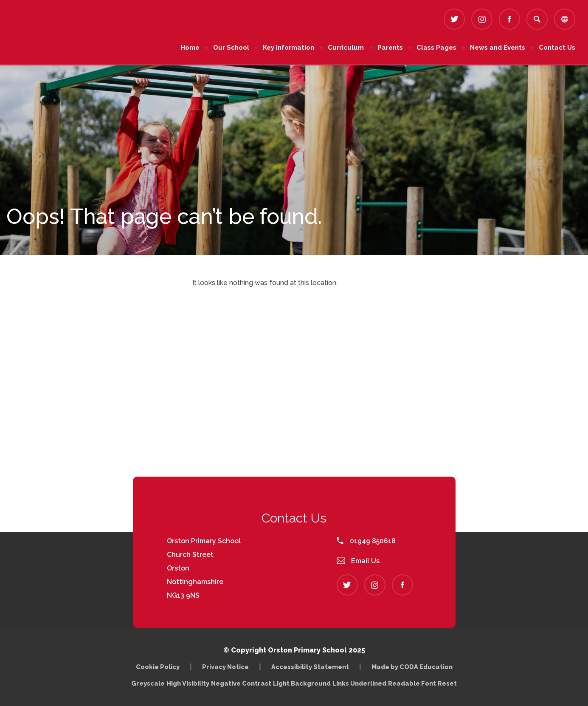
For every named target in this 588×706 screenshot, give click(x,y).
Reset (447, 683)
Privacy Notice (225, 667)
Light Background (302, 683)
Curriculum (346, 48)
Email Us (358, 561)
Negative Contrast (241, 683)
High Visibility (188, 683)
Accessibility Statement (310, 667)
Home (190, 48)
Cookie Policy (158, 667)
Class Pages (436, 48)
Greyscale (148, 683)
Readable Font (412, 683)
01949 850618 (366, 541)
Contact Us (557, 48)
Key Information (288, 48)
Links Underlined (359, 683)
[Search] (537, 19)
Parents (390, 48)
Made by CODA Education (412, 667)
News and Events (498, 48)
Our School (231, 48)
